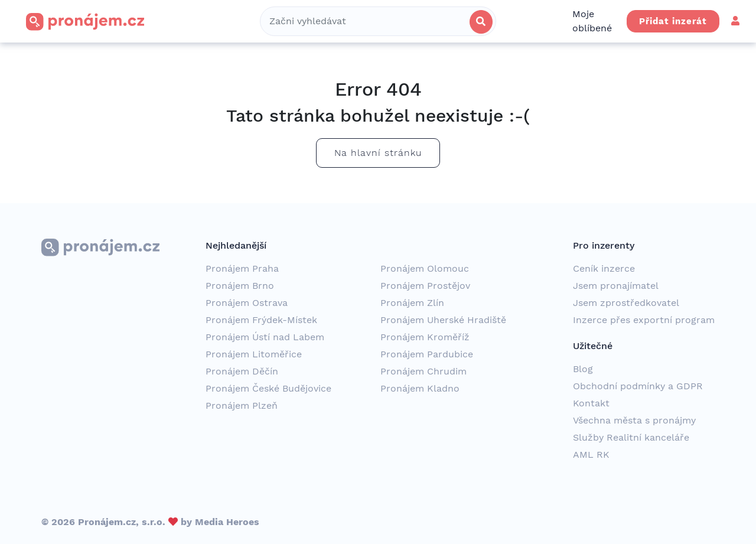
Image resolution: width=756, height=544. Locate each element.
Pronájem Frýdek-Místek (261, 320)
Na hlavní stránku (378, 153)
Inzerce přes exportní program (644, 320)
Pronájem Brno (240, 286)
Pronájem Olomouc (425, 268)
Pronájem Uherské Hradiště (443, 320)
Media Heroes (227, 522)
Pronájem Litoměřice (254, 354)
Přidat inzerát (673, 21)
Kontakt (591, 403)
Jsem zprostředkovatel (626, 303)
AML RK (591, 455)
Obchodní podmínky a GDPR (638, 386)
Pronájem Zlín (412, 303)
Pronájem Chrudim (423, 371)
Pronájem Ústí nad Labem (265, 337)
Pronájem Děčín (242, 371)
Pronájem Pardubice (427, 354)
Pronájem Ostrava (247, 303)
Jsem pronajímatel (616, 286)
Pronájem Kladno (420, 388)
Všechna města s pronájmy (634, 420)
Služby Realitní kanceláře (631, 437)
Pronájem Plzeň (242, 405)
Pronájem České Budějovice (268, 388)
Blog (583, 369)
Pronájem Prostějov (425, 286)
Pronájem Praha (242, 268)
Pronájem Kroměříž (425, 337)
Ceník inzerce (604, 268)
